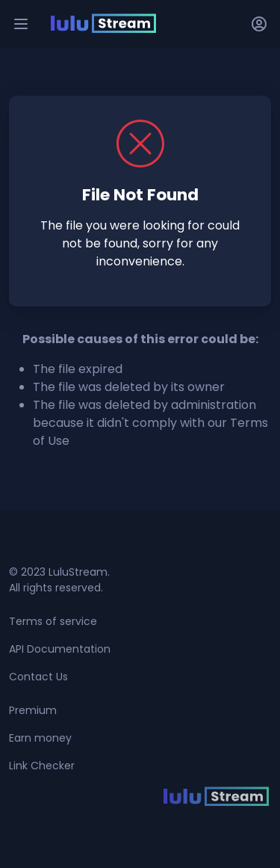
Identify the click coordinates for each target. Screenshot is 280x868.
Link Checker (42, 766)
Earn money (40, 738)
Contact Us (38, 677)
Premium (33, 710)
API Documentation (60, 649)
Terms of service (53, 621)
